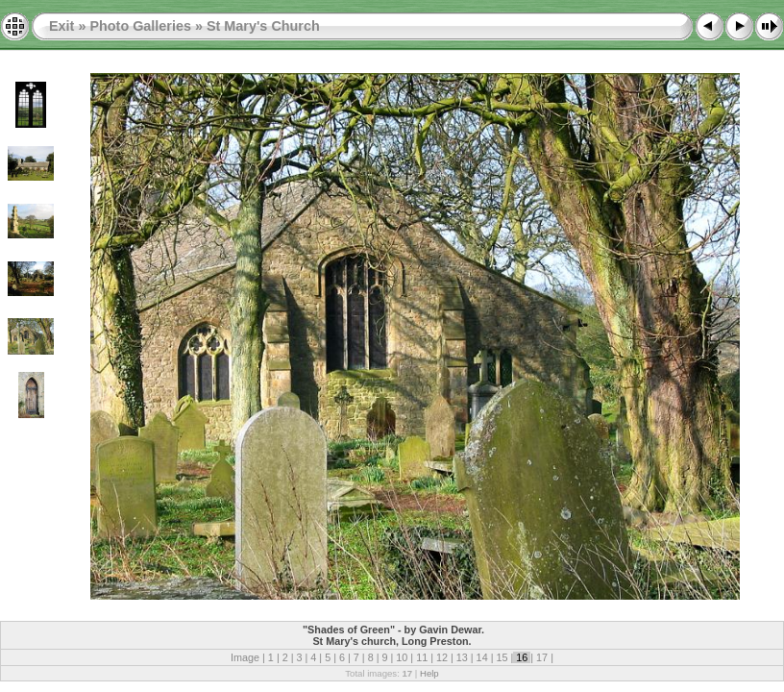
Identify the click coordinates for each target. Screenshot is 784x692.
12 (442, 657)
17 (542, 657)
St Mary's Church (263, 26)
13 (462, 657)
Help (429, 673)
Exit (61, 26)
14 (482, 657)
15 (502, 657)
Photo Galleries (140, 26)
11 (422, 657)
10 (402, 657)
